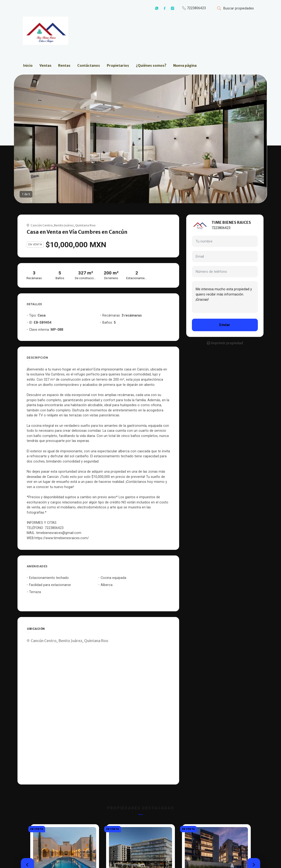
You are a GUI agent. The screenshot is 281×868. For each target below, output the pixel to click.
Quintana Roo (85, 225)
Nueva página (185, 66)
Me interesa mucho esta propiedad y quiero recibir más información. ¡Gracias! (225, 297)
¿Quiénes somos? (151, 66)
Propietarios (118, 66)
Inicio (28, 66)
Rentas (64, 66)
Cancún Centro (41, 225)
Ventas (45, 66)
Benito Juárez (64, 225)
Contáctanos (89, 66)
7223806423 (221, 228)
